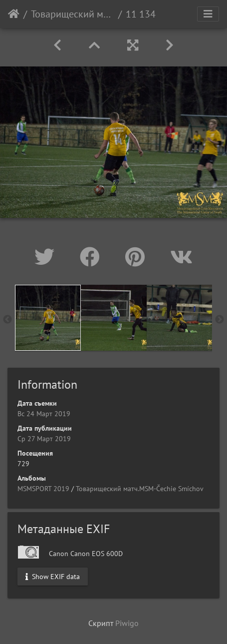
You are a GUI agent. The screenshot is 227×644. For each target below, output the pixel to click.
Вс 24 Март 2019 (44, 414)
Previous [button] (7, 320)
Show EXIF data (53, 576)
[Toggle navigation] (208, 14)
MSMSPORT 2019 (43, 489)
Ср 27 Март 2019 (44, 439)
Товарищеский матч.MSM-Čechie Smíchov (73, 14)
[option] (48, 318)
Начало (14, 14)
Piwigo (127, 623)
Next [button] (220, 320)
